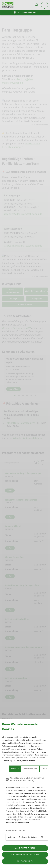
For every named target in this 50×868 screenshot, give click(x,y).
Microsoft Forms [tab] (30, 769)
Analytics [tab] (15, 769)
